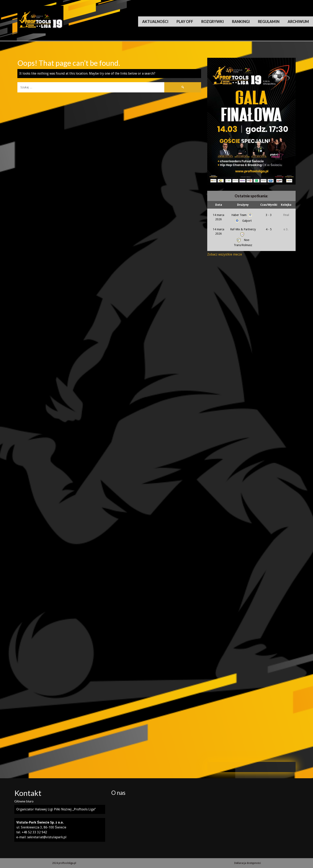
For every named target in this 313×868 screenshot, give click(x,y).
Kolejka (286, 205)
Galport (243, 221)
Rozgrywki (213, 22)
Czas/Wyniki (269, 205)
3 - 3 (269, 215)
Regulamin (269, 22)
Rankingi (241, 22)
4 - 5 (269, 229)
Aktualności (155, 22)
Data (219, 205)
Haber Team (242, 215)
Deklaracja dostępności (248, 863)
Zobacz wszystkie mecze (225, 254)
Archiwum (298, 22)
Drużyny (243, 205)
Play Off (185, 22)
